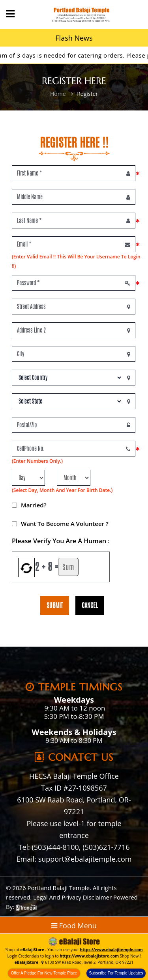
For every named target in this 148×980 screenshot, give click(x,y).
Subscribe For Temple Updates (116, 973)
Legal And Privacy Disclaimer (72, 897)
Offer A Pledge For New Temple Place (44, 973)
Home (58, 94)
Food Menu (74, 926)
